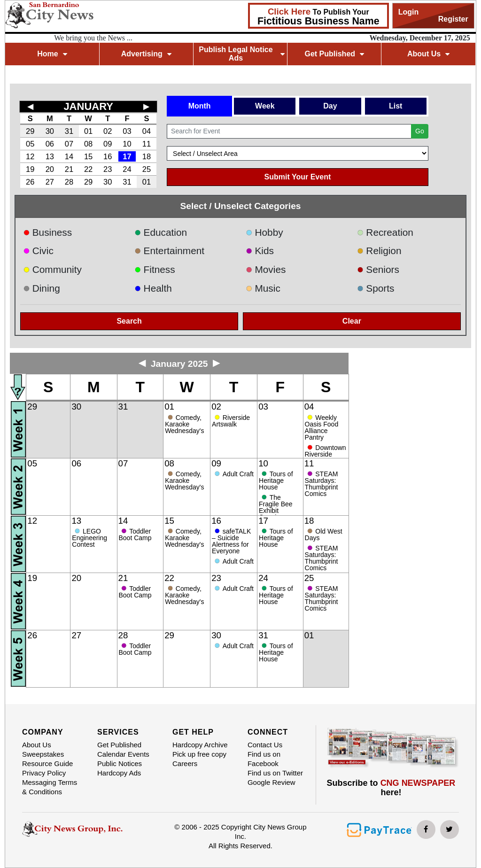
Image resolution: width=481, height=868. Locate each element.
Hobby (264, 232)
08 (88, 144)
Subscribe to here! (391, 788)
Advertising (146, 54)
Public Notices (120, 763)
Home (52, 54)
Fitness (155, 269)
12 (30, 156)
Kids (260, 251)
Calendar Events (123, 754)
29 (30, 131)
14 (69, 156)
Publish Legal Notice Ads (241, 54)
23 (108, 169)
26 (30, 182)
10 (127, 144)
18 (147, 156)
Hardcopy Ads (119, 773)
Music (263, 288)
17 (127, 156)
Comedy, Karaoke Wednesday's (184, 424)
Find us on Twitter (275, 773)
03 (127, 131)
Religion (379, 251)
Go (420, 131)
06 (50, 144)
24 (127, 169)
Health (153, 288)
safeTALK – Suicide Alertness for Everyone (231, 541)
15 (88, 156)
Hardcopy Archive (200, 745)
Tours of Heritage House (276, 480)
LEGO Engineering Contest (89, 538)
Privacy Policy (44, 773)
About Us (428, 54)
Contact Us (265, 745)
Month (200, 106)
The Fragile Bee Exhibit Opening (276, 507)
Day (330, 106)
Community (52, 269)
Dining (41, 288)
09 (108, 144)
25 (147, 169)
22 (88, 169)
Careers (185, 763)
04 (147, 131)
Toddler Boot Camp (135, 535)
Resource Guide (47, 763)
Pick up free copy (199, 754)
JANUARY (88, 106)
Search (129, 321)
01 (88, 131)
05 (30, 144)
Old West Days (324, 535)
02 (108, 131)
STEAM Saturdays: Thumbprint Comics (322, 484)
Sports (376, 288)
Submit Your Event (298, 177)
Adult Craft (238, 474)
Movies (266, 269)
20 (50, 169)
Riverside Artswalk (231, 421)
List (396, 106)
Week (265, 106)
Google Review (272, 782)
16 (108, 156)
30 (50, 131)
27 (50, 182)
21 (69, 169)
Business (47, 232)
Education (161, 232)
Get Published (334, 54)
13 (50, 156)
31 (69, 131)
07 (69, 144)
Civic (38, 251)
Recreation (385, 232)
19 (30, 169)
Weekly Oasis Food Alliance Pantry (322, 427)
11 (147, 144)
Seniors (378, 269)
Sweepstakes (43, 754)
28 (69, 182)
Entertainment (169, 251)
